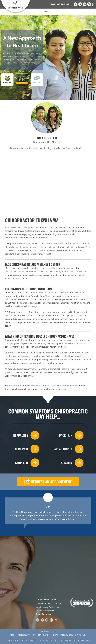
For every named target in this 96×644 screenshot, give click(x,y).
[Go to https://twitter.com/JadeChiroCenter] (42, 620)
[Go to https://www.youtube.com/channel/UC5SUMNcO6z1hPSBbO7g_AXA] (47, 620)
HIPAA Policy (81, 635)
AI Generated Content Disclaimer (75, 640)
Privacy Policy (13, 640)
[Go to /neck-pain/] (22, 449)
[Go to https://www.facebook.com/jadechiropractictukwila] (38, 620)
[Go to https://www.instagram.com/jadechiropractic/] (51, 620)
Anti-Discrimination (41, 635)
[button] (48, 482)
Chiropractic (21, 293)
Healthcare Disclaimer (62, 635)
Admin (13, 635)
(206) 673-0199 (59, 4)
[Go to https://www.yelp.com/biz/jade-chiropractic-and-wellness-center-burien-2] (56, 620)
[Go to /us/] (47, 118)
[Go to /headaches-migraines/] (22, 435)
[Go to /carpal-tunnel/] (67, 449)
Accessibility (24, 635)
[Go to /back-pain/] (67, 435)
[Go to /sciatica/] (67, 463)
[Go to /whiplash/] (22, 463)
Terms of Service (29, 640)
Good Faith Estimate (49, 640)
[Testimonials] (48, 511)
